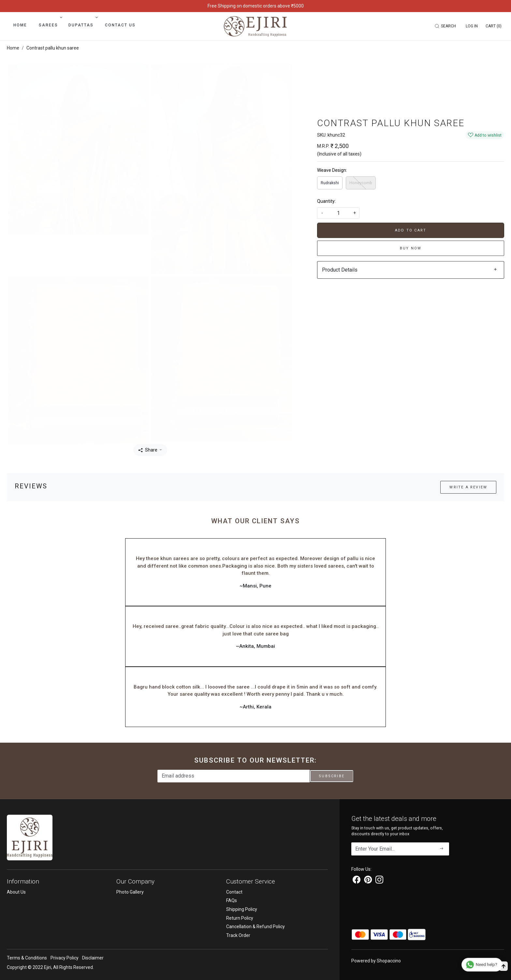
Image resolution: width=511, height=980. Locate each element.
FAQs (232, 900)
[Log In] (472, 26)
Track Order (238, 935)
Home (20, 25)
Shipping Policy (242, 909)
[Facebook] (357, 881)
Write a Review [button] (468, 487)
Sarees (50, 25)
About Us (16, 892)
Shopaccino (389, 961)
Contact (234, 892)
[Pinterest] (368, 881)
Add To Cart (411, 230)
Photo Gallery (130, 892)
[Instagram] (379, 881)
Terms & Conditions (27, 958)
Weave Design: (332, 170)
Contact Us (120, 25)
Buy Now (411, 248)
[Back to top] (504, 966)
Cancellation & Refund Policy (255, 927)
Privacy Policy (65, 958)
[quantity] (338, 213)
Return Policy (240, 918)
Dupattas (82, 25)
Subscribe (332, 776)
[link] (446, 26)
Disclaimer (93, 958)
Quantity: (326, 201)
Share (148, 450)
